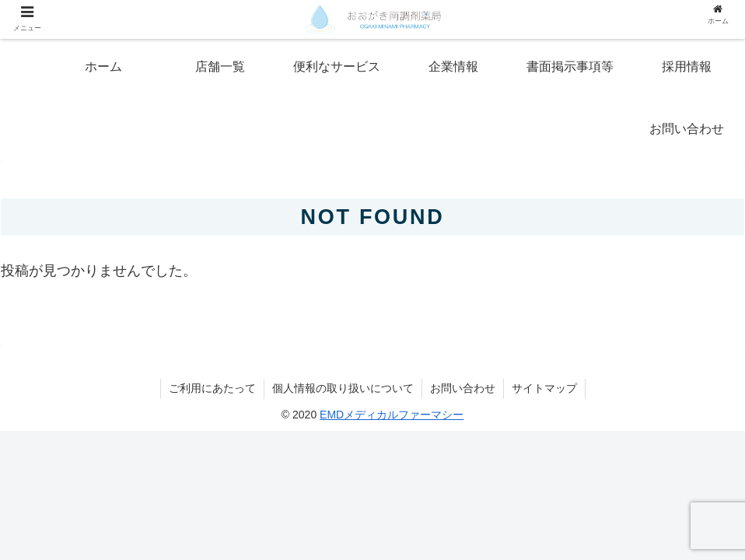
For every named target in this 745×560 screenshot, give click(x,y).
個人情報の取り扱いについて (343, 388)
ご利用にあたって (212, 388)
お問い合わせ (463, 388)
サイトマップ (544, 388)
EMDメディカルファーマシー (392, 415)
